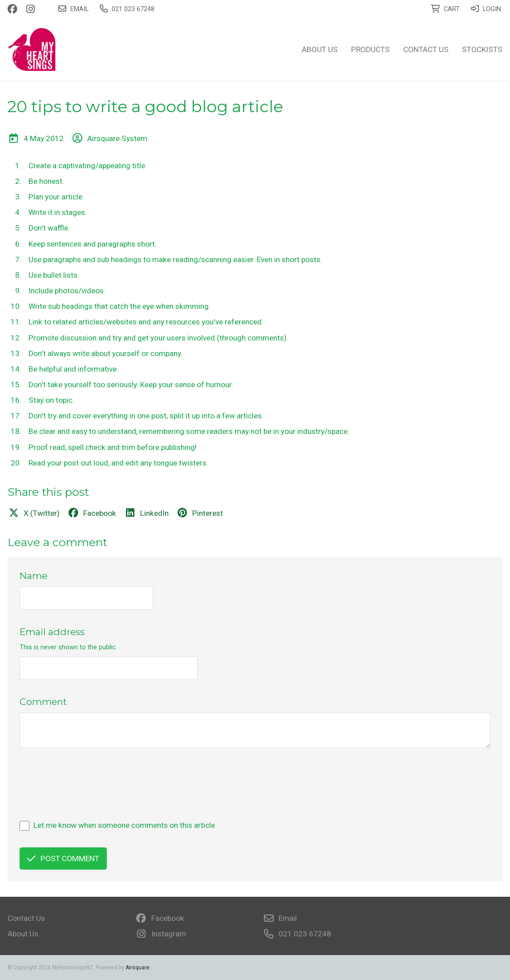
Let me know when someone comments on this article (124, 825)
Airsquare (138, 968)
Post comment (63, 859)
